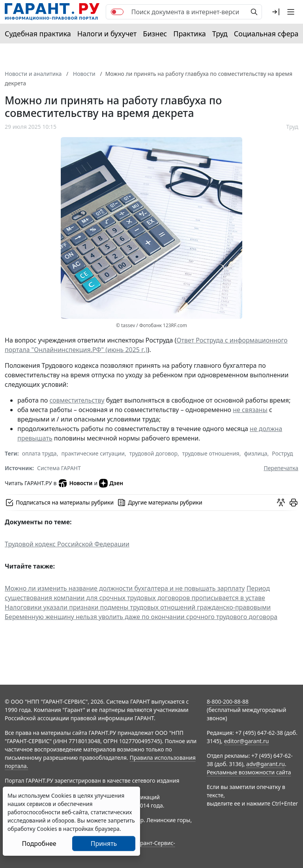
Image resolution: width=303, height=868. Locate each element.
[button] (276, 12)
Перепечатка (281, 468)
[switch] (117, 12)
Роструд (282, 453)
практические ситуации (93, 453)
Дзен (111, 483)
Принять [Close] (104, 844)
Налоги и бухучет (107, 34)
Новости (75, 483)
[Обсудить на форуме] (281, 503)
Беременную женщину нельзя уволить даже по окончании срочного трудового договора (141, 617)
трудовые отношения (211, 453)
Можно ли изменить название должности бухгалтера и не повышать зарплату (125, 588)
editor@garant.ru (247, 741)
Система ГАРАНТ (59, 468)
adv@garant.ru (266, 764)
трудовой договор (153, 453)
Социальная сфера (266, 34)
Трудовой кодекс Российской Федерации (67, 544)
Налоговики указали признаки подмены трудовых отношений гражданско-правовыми (138, 607)
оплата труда (39, 453)
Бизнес (155, 34)
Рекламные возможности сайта (249, 772)
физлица (255, 453)
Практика (189, 34)
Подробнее (39, 844)
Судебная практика (38, 34)
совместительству (77, 400)
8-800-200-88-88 (228, 701)
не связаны (250, 410)
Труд (220, 34)
